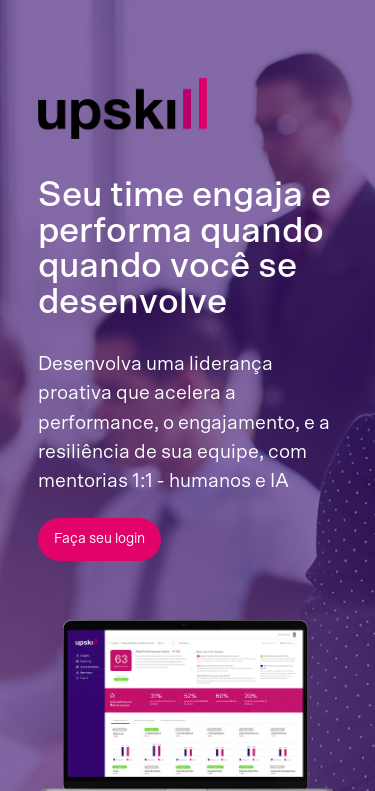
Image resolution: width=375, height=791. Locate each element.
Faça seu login (99, 539)
